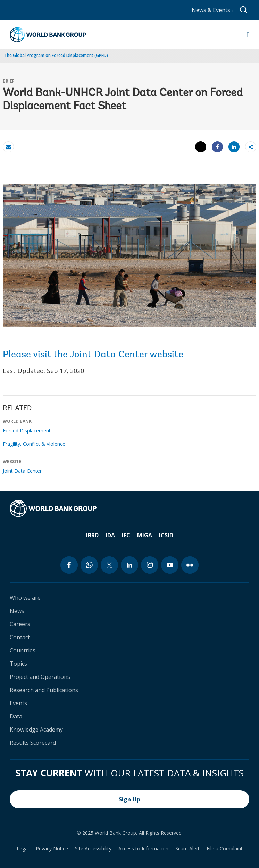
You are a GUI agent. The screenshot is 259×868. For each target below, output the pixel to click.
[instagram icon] (150, 565)
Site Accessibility (93, 849)
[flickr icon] (190, 565)
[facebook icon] (69, 565)
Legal (23, 849)
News (17, 611)
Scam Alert (187, 849)
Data (16, 716)
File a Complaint (225, 849)
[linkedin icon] (129, 565)
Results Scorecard (33, 743)
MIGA (145, 535)
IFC (126, 535)
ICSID (166, 535)
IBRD (92, 535)
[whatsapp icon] (89, 565)
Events (18, 703)
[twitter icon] (109, 565)
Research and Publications (44, 690)
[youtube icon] (170, 565)
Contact (20, 637)
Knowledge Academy (36, 730)
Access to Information (143, 849)
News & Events (212, 10)
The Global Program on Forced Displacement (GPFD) (56, 55)
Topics (18, 664)
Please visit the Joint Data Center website (93, 355)
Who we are (25, 598)
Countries (23, 650)
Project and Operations (40, 677)
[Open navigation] (248, 35)
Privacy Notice (52, 849)
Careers (20, 624)
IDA (110, 535)
